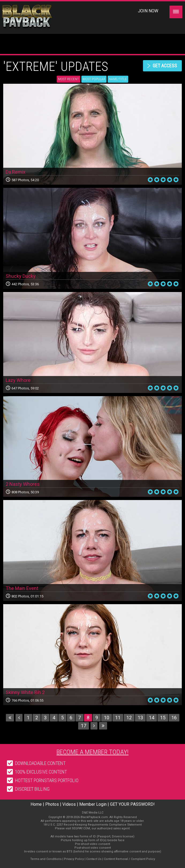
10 (107, 718)
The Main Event (22, 588)
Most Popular (94, 79)
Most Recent (69, 79)
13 (140, 718)
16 (174, 718)
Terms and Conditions (46, 859)
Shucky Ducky (21, 276)
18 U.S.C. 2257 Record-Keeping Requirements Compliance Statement (92, 825)
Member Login (93, 804)
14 (152, 718)
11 (118, 718)
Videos (69, 804)
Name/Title (118, 79)
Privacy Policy (74, 859)
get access (165, 66)
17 (84, 726)
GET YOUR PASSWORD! (132, 804)
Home (36, 804)
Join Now (148, 11)
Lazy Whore (18, 380)
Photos (52, 804)
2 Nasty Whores (23, 484)
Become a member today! (92, 752)
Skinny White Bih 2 (25, 692)
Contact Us (94, 859)
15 (163, 718)
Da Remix (16, 172)
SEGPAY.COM (81, 828)
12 (129, 718)
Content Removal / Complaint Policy (129, 859)
